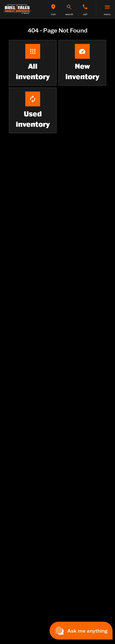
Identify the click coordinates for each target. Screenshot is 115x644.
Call (85, 14)
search (69, 14)
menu (107, 14)
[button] (53, 9)
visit (53, 14)
